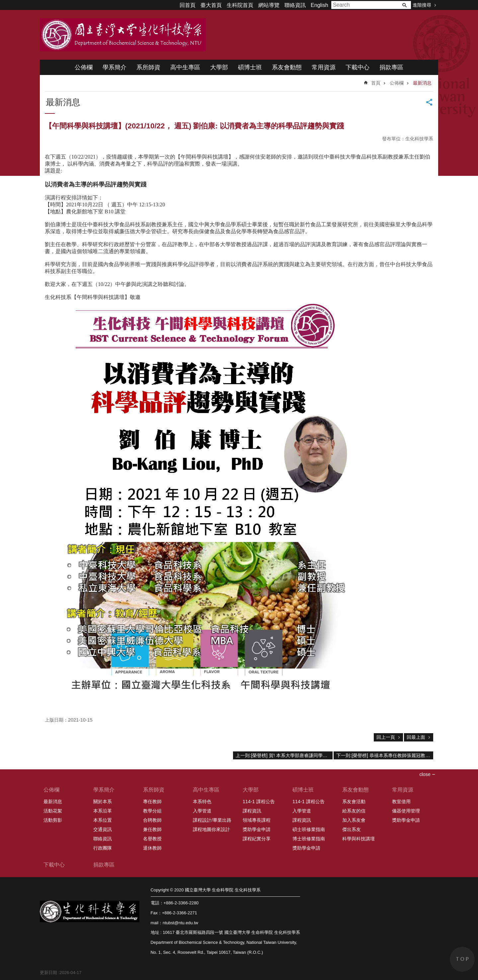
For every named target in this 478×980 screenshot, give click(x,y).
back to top (462, 959)
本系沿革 (103, 811)
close (425, 774)
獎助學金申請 (257, 829)
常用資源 (324, 67)
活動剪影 (53, 820)
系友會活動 (354, 802)
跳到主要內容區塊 (3, 3)
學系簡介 (115, 67)
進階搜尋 (422, 5)
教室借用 (401, 802)
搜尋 (404, 5)
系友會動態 (287, 67)
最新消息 (422, 83)
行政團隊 (103, 848)
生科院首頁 (240, 5)
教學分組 (152, 811)
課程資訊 (252, 811)
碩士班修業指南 (309, 829)
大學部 (219, 67)
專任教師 (152, 802)
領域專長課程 (257, 820)
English (319, 5)
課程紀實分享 (257, 839)
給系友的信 (354, 811)
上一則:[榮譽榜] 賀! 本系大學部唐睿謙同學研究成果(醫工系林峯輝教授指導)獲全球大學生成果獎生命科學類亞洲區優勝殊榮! (284, 755)
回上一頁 (386, 737)
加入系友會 (354, 820)
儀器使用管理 (406, 811)
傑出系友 (352, 829)
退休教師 (152, 848)
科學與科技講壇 (358, 839)
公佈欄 (84, 67)
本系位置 (103, 820)
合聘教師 (152, 820)
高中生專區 (185, 67)
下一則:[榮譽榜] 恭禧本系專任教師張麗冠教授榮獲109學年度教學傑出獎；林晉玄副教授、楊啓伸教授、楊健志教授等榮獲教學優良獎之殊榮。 (385, 755)
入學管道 (202, 811)
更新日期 (48, 973)
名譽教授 (152, 839)
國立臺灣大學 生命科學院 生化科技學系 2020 (123, 35)
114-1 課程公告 (259, 802)
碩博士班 (250, 67)
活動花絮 (53, 811)
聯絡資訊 (295, 5)
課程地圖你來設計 (211, 829)
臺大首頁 (211, 5)
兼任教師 (152, 829)
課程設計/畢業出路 (212, 820)
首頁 (376, 83)
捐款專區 (391, 67)
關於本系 (103, 802)
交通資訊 (103, 829)
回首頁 (188, 5)
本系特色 (202, 802)
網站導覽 (269, 5)
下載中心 (358, 67)
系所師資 (148, 67)
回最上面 (416, 737)
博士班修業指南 (309, 839)
